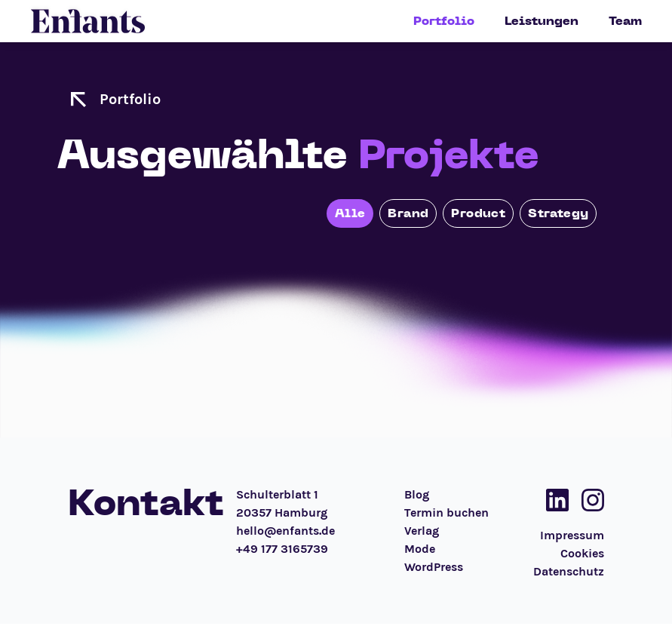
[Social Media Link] (553, 500)
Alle (350, 213)
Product (478, 213)
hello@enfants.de (285, 531)
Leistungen (542, 21)
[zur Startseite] (78, 100)
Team (625, 21)
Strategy (558, 213)
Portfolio (444, 21)
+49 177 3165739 (282, 549)
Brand (408, 213)
